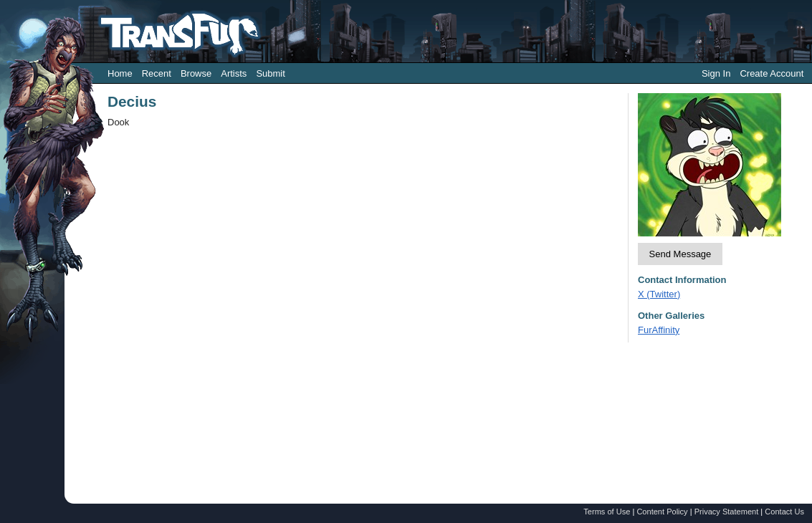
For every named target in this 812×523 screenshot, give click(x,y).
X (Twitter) (659, 294)
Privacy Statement (727, 512)
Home (120, 73)
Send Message (680, 254)
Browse (196, 73)
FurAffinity (659, 330)
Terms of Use (607, 512)
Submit (270, 73)
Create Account (772, 73)
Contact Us (784, 512)
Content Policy (662, 512)
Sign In (716, 73)
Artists (234, 73)
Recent (157, 73)
